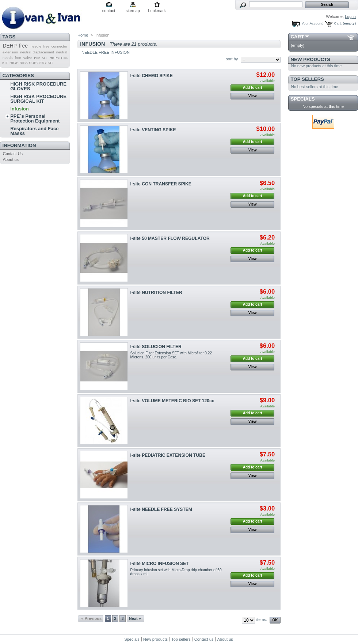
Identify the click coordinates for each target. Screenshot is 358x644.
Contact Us (13, 154)
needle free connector (49, 46)
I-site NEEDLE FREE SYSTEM (161, 509)
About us (11, 159)
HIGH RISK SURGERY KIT (31, 63)
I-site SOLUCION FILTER (156, 347)
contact (109, 11)
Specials (303, 99)
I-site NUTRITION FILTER (156, 293)
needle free (12, 58)
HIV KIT (41, 58)
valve (28, 58)
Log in (350, 16)
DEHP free (15, 46)
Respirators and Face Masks (34, 131)
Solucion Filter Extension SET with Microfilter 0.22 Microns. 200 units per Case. (171, 355)
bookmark (157, 11)
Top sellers (307, 79)
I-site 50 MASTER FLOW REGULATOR (170, 238)
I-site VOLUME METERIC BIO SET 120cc (172, 401)
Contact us (204, 639)
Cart (298, 37)
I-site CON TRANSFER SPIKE (161, 184)
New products (311, 59)
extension (10, 52)
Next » (135, 618)
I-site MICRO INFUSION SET (160, 564)
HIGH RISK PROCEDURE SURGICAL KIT (38, 99)
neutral (62, 52)
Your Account (312, 23)
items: (262, 619)
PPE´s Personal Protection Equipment (35, 118)
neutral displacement (37, 52)
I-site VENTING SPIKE (153, 130)
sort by (232, 59)
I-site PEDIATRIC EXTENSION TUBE (168, 455)
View (253, 96)
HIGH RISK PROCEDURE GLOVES (38, 86)
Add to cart (253, 88)
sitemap (133, 11)
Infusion (20, 109)
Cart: (338, 23)
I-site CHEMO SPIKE (152, 76)
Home (83, 35)
